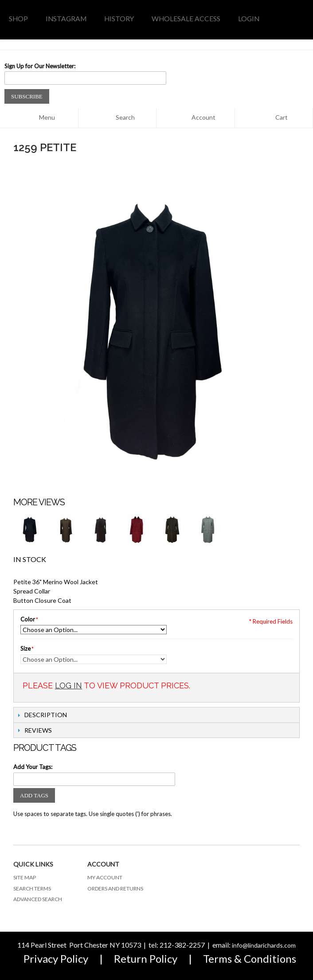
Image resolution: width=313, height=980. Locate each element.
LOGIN (249, 19)
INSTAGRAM (66, 19)
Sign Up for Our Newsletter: (40, 66)
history (119, 19)
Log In (68, 685)
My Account (105, 877)
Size (25, 648)
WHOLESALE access (186, 19)
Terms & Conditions (250, 959)
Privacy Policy (56, 959)
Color (28, 619)
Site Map (25, 877)
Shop (18, 19)
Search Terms (32, 888)
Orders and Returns (115, 888)
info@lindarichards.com (264, 945)
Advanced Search (38, 899)
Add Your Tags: (33, 767)
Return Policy (146, 959)
